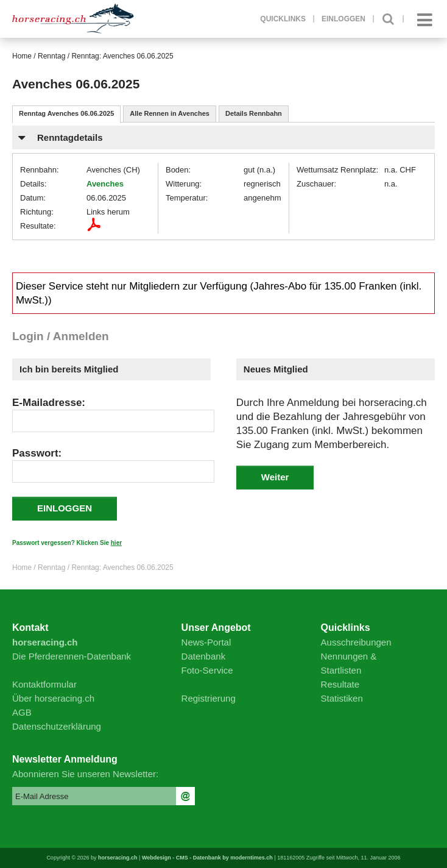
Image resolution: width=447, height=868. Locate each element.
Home (22, 56)
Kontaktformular (44, 684)
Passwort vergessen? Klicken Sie (67, 543)
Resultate (340, 684)
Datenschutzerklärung (57, 726)
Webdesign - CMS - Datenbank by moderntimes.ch (207, 858)
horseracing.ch (118, 858)
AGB (22, 712)
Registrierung (209, 698)
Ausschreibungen (356, 642)
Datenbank (204, 656)
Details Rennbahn (254, 113)
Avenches (105, 184)
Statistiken (342, 698)
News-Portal (206, 642)
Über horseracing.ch (53, 698)
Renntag (51, 56)
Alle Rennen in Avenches (170, 113)
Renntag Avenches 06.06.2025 (66, 113)
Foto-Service (207, 670)
